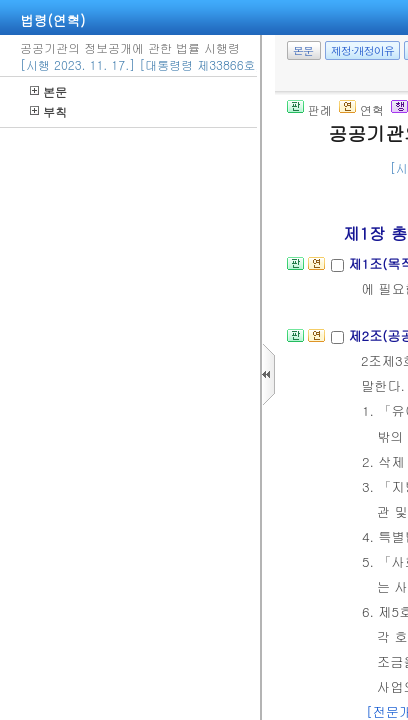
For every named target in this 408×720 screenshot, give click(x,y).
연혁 (361, 109)
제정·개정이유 (362, 50)
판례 (309, 109)
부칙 (48, 111)
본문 (48, 91)
